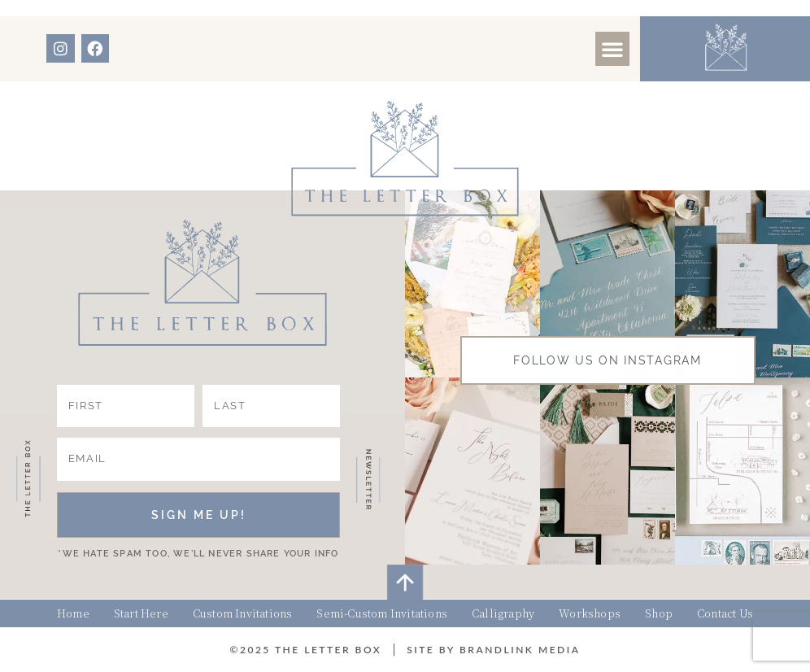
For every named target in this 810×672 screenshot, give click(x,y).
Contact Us (725, 613)
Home (73, 613)
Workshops (590, 613)
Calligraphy (503, 613)
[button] (612, 49)
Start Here (141, 613)
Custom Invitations (243, 613)
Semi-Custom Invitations (382, 613)
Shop (659, 613)
